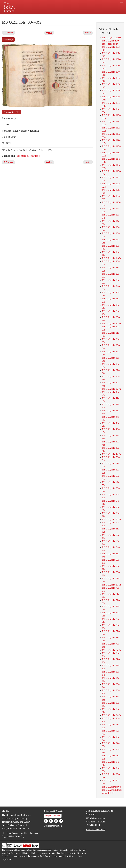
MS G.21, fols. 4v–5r (112, 454)
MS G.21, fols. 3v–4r (112, 389)
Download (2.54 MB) (11, 112)
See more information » (28, 156)
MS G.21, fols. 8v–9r (112, 715)
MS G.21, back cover (112, 38)
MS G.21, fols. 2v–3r (112, 324)
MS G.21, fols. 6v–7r (112, 585)
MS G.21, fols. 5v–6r (112, 519)
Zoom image (8, 39)
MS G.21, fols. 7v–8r (112, 650)
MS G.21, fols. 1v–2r (112, 258)
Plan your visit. (34, 17)
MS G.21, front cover (112, 787)
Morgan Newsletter (53, 816)
